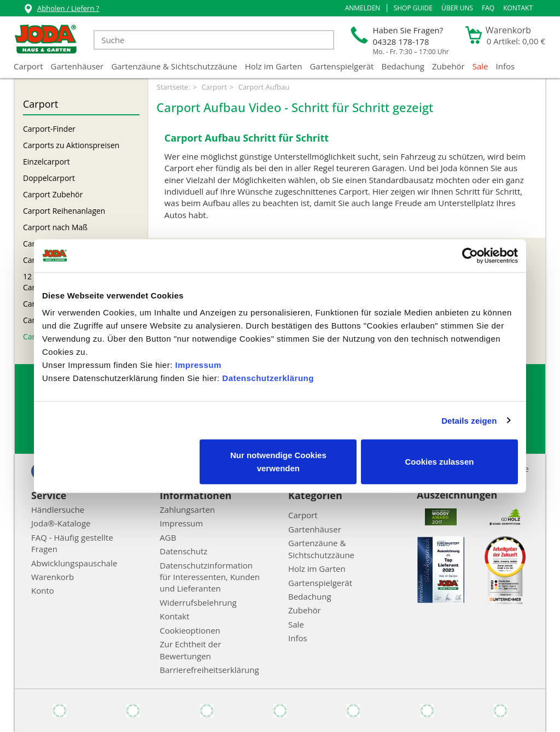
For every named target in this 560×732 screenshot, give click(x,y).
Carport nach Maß (55, 227)
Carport (28, 66)
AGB (168, 537)
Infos (506, 66)
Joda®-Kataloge (61, 523)
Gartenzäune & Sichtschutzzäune (174, 66)
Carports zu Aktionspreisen (71, 145)
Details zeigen (469, 420)
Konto (43, 590)
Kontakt (518, 8)
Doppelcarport (49, 178)
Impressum (198, 365)
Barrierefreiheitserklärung (209, 670)
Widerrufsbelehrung (198, 602)
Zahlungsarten (187, 510)
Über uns (457, 8)
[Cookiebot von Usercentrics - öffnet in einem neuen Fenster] (470, 255)
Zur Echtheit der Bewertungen (190, 650)
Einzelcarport (46, 162)
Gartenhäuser (77, 66)
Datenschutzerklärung (268, 378)
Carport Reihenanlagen (64, 211)
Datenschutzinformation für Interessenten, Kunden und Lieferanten (210, 577)
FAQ (488, 8)
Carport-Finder (49, 129)
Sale (480, 66)
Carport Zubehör (53, 194)
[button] (363, 8)
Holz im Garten (274, 66)
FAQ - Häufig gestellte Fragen (72, 543)
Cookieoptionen (190, 630)
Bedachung (403, 66)
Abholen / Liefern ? (61, 10)
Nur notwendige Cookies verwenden (278, 462)
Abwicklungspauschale (74, 563)
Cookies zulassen (440, 462)
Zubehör (448, 66)
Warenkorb (52, 577)
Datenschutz (183, 551)
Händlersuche (58, 510)
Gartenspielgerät (342, 66)
